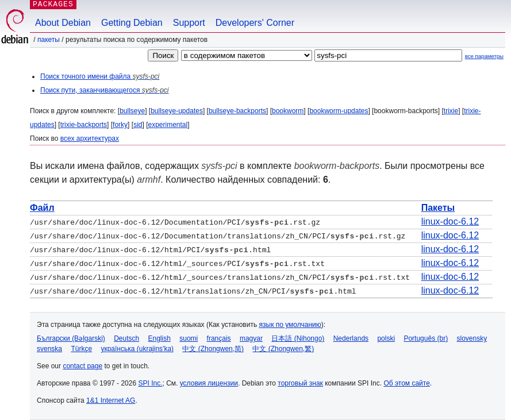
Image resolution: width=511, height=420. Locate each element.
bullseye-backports (237, 111)
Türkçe (81, 349)
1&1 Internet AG (111, 400)
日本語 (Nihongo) (298, 338)
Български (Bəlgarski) (71, 338)
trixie (451, 111)
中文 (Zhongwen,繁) (283, 349)
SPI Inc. (150, 383)
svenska (49, 349)
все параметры (484, 56)
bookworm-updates (339, 111)
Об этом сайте (406, 383)
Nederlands (351, 338)
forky (120, 125)
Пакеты (49, 40)
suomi (189, 338)
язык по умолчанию (290, 325)
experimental (168, 125)
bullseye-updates (177, 111)
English (160, 338)
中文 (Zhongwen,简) (213, 349)
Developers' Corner (255, 23)
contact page (82, 366)
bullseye (132, 111)
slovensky (472, 338)
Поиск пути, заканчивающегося (105, 90)
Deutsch (126, 338)
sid (138, 125)
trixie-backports (84, 125)
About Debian (63, 23)
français (219, 338)
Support (189, 23)
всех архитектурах (90, 138)
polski (386, 338)
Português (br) (426, 338)
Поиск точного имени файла (100, 76)
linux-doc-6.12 (450, 221)
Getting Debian (132, 23)
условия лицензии (209, 383)
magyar (251, 338)
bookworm (288, 111)
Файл (42, 208)
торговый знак (300, 383)
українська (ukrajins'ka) (137, 349)
